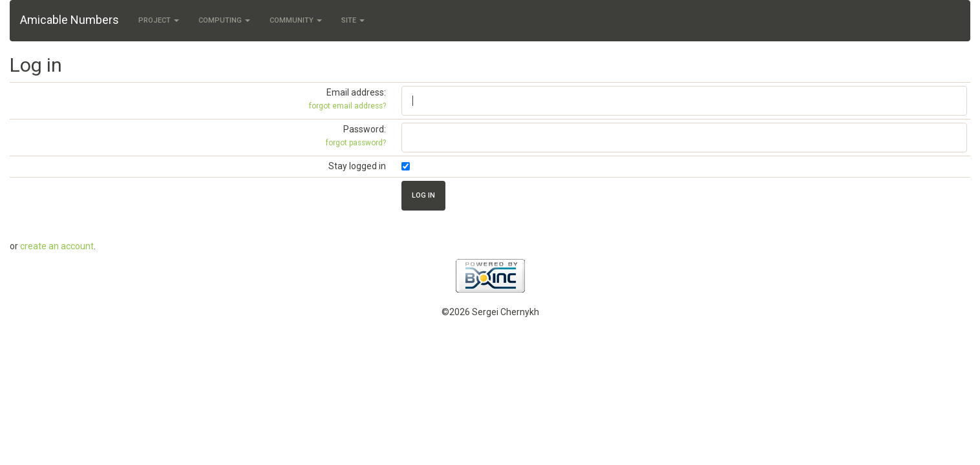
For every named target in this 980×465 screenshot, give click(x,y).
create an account (57, 246)
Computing (224, 20)
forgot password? (356, 143)
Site (353, 20)
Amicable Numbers (69, 20)
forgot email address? (347, 106)
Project (159, 20)
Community (296, 20)
